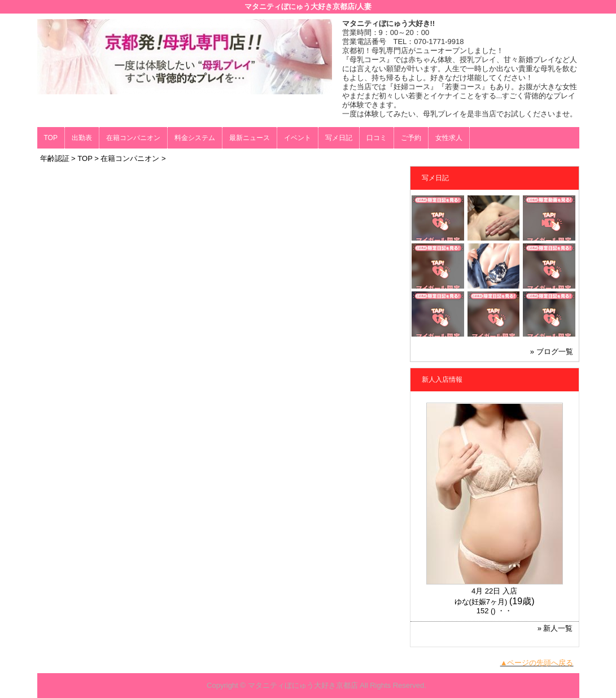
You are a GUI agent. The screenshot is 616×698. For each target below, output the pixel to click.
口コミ (377, 138)
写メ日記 (339, 138)
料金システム (195, 138)
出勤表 (82, 138)
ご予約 (411, 138)
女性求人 (449, 138)
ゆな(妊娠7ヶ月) (481, 602)
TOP (51, 138)
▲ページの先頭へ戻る (537, 663)
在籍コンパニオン (133, 138)
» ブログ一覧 (552, 352)
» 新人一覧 (555, 628)
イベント (298, 138)
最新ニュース (250, 138)
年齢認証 (55, 158)
